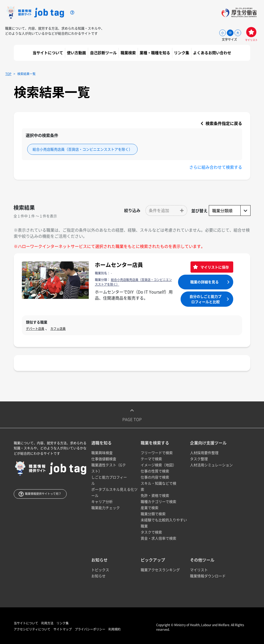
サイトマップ (63, 629)
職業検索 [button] (129, 53)
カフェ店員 (58, 329)
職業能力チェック (106, 508)
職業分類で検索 (153, 514)
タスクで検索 (151, 532)
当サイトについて (48, 53)
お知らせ (98, 576)
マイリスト (199, 570)
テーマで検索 (151, 459)
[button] (166, 211)
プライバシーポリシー (90, 629)
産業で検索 (150, 508)
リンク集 (182, 53)
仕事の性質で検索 (155, 471)
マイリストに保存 (214, 267)
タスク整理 (199, 459)
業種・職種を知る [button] (155, 53)
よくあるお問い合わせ (212, 53)
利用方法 (47, 623)
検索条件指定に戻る (221, 123)
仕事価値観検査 (104, 459)
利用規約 (114, 629)
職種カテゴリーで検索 (158, 501)
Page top (132, 415)
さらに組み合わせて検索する (216, 167)
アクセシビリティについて (32, 629)
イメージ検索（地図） (158, 465)
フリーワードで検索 (157, 453)
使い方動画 (77, 53)
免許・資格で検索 (155, 495)
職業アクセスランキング (160, 570)
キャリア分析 (102, 501)
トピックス (100, 570)
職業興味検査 (102, 453)
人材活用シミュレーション (211, 465)
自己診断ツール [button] (104, 53)
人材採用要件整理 (204, 453)
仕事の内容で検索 (155, 477)
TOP (8, 74)
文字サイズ (229, 39)
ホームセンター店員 (119, 265)
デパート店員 (35, 329)
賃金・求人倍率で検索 (158, 538)
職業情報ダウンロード (208, 576)
